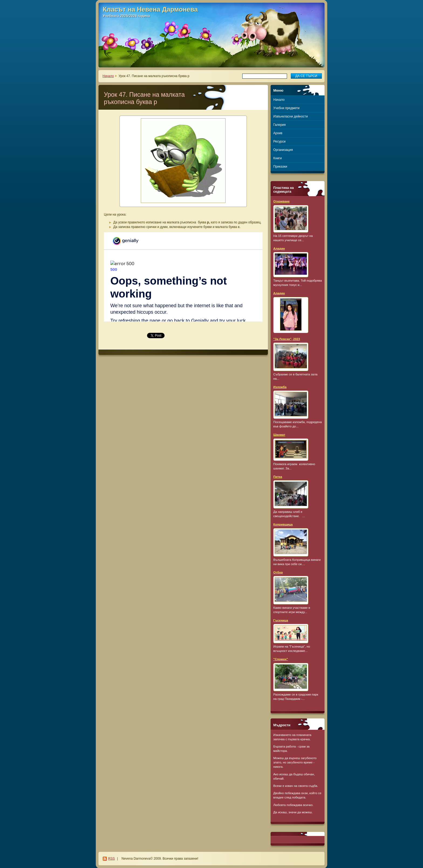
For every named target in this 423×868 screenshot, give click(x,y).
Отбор (278, 572)
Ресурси (279, 141)
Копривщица (283, 524)
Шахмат (279, 435)
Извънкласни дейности (291, 116)
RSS (112, 859)
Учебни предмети (286, 108)
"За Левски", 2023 (287, 339)
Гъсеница (281, 620)
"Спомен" (281, 659)
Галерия (279, 125)
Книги (277, 158)
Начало (108, 76)
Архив (278, 133)
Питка (278, 477)
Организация (283, 150)
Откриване (282, 201)
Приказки (280, 167)
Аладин (279, 248)
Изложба (280, 387)
